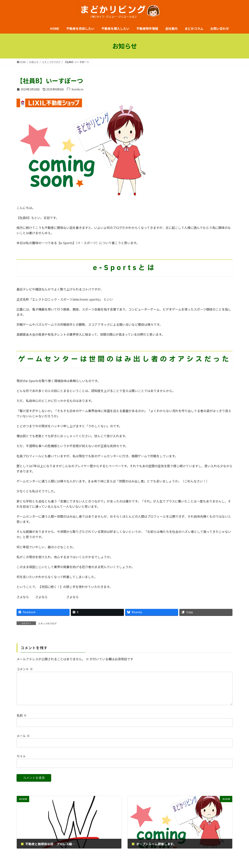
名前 (22, 721)
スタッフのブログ (47, 623)
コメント (25, 669)
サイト (21, 762)
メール (23, 742)
